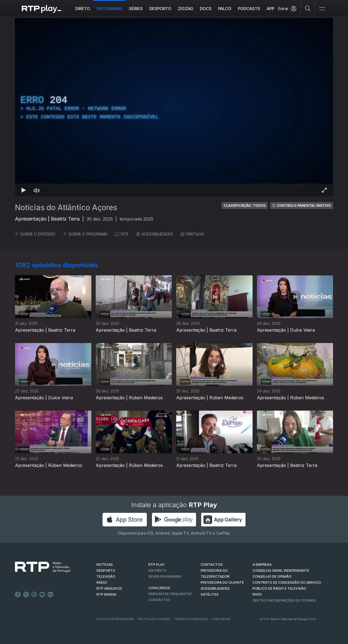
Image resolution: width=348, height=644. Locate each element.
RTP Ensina (106, 594)
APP (271, 9)
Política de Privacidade (115, 619)
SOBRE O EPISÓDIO (35, 234)
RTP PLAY (157, 565)
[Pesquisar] (308, 8)
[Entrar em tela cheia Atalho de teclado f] (324, 190)
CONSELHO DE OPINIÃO (272, 577)
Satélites (210, 594)
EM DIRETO (158, 571)
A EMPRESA (262, 565)
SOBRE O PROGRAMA (85, 234)
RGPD (257, 594)
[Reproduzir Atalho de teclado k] (24, 190)
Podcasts (249, 9)
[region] (174, 107)
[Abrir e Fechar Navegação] (322, 9)
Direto (83, 9)
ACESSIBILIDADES (155, 234)
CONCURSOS (159, 588)
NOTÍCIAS (105, 565)
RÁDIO (102, 582)
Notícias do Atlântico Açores (66, 208)
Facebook (18, 595)
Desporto (160, 9)
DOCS (206, 9)
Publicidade (221, 619)
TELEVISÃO (106, 577)
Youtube (42, 595)
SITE (122, 234)
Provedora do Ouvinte (222, 582)
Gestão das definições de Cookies (284, 600)
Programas (109, 9)
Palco (225, 9)
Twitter (26, 595)
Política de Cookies (154, 619)
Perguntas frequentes (170, 594)
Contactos (159, 600)
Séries (136, 9)
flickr (51, 595)
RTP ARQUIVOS (109, 588)
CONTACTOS (212, 565)
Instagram (34, 595)
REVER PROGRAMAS (165, 577)
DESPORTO (106, 571)
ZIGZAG (186, 9)
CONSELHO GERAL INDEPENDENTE (281, 571)
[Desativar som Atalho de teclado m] (37, 190)
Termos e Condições (191, 619)
